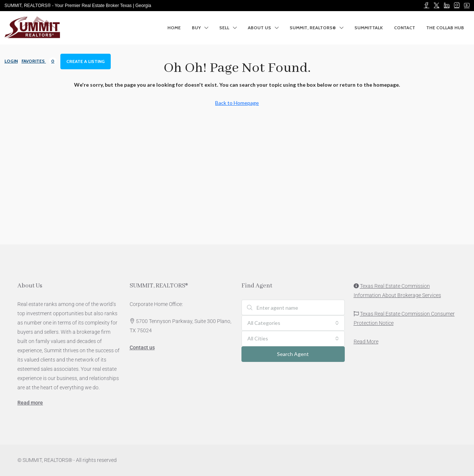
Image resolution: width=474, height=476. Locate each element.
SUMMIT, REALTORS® (313, 28)
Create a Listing (86, 61)
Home (174, 28)
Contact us (142, 347)
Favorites (39, 61)
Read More (366, 342)
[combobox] (293, 323)
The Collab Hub (445, 28)
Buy (196, 28)
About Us (259, 28)
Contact (405, 28)
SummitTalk (369, 28)
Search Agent (293, 354)
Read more (30, 403)
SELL (224, 28)
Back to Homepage (237, 103)
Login (11, 61)
